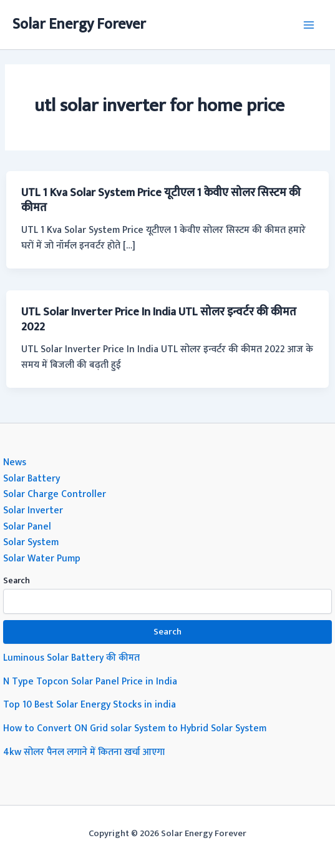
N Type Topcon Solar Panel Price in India (90, 681)
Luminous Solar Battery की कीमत (71, 658)
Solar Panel (27, 526)
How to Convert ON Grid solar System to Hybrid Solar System (135, 728)
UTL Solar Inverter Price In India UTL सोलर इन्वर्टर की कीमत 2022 (159, 319)
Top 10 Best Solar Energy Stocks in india (90, 704)
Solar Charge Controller (55, 494)
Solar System (31, 542)
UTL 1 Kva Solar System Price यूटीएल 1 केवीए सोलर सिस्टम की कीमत (161, 200)
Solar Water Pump (42, 558)
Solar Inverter (33, 510)
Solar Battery (32, 478)
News (15, 462)
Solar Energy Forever (79, 24)
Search (17, 580)
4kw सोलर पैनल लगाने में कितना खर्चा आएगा (84, 752)
